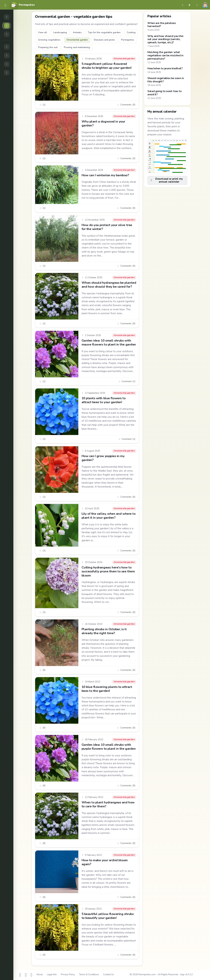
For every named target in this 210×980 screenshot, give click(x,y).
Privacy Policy (68, 975)
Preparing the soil (48, 47)
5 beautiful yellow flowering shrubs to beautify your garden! (108, 916)
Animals (77, 33)
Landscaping (60, 33)
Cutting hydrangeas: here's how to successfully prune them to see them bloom (108, 571)
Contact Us (109, 975)
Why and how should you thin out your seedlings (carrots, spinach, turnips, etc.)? (165, 39)
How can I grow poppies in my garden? (103, 458)
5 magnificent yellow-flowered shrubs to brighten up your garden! (107, 66)
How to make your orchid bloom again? (105, 862)
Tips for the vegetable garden (104, 33)
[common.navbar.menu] (5, 6)
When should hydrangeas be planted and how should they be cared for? (109, 285)
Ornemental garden (77, 40)
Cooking (131, 33)
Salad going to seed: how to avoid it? (164, 93)
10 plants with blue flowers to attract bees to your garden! (104, 400)
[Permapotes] (23, 5)
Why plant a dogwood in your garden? (103, 123)
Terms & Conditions (89, 975)
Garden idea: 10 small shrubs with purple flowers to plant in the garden (109, 747)
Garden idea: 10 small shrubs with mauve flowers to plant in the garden (109, 342)
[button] (183, 5)
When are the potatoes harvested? (162, 25)
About (40, 975)
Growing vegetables (49, 40)
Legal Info (52, 975)
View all (43, 33)
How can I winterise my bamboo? (105, 175)
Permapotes (128, 40)
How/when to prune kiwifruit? (165, 68)
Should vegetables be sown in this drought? (166, 80)
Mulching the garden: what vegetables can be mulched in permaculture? (165, 55)
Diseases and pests (104, 40)
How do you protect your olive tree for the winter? (107, 227)
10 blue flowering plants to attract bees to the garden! (107, 689)
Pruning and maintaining (77, 47)
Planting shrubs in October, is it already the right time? (104, 631)
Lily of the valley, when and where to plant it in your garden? (109, 516)
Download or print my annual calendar (167, 180)
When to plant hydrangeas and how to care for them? (108, 804)
